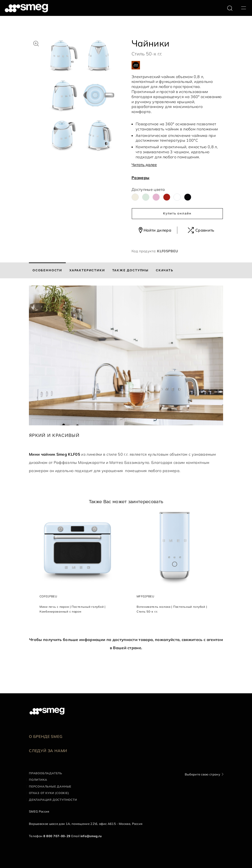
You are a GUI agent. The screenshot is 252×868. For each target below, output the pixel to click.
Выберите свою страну (202, 774)
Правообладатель (46, 773)
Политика (38, 780)
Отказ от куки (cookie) (49, 793)
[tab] (47, 270)
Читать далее (144, 165)
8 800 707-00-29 (57, 836)
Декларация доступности (53, 800)
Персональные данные (50, 786)
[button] (36, 43)
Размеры (140, 178)
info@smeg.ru (91, 836)
